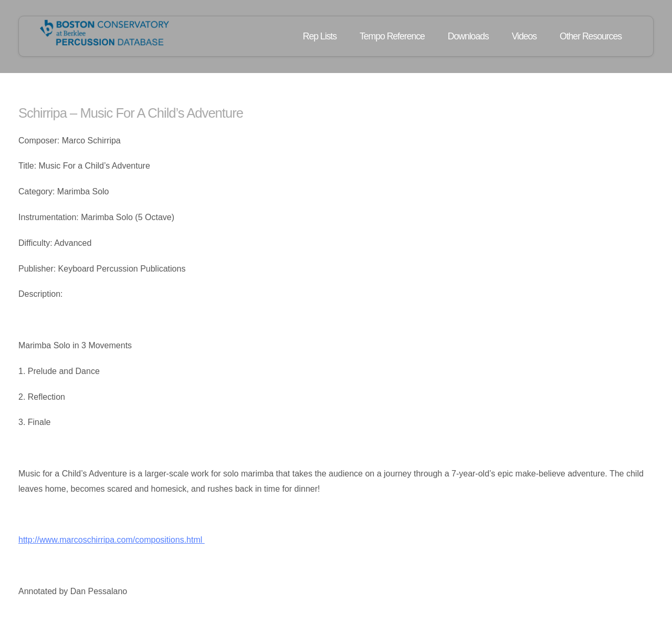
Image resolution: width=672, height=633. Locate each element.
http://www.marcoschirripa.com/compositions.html (112, 540)
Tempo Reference (392, 36)
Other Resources (591, 36)
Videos (524, 36)
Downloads (468, 36)
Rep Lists (320, 36)
